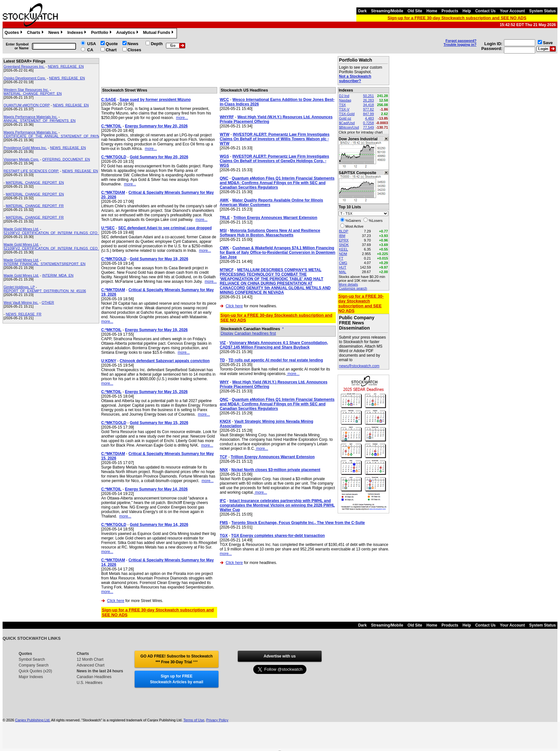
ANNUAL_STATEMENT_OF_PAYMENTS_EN (40, 121)
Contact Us (485, 11)
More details (348, 284)
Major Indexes (31, 677)
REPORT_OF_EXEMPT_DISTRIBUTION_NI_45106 (45, 291)
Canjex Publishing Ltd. (33, 720)
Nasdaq (345, 100)
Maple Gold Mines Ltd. (21, 229)
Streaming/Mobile (387, 11)
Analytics (128, 33)
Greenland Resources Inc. (24, 66)
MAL (343, 272)
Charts (36, 33)
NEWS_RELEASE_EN (66, 66)
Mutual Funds (159, 33)
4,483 (370, 118)
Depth (157, 44)
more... (182, 118)
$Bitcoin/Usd (349, 127)
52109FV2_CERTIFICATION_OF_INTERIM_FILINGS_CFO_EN (54, 233)
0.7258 (369, 123)
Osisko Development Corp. (25, 78)
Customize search (353, 288)
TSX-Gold (347, 114)
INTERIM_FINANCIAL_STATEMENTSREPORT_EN (44, 264)
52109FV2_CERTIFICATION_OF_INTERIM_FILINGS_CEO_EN (54, 248)
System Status (542, 11)
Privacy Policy (217, 720)
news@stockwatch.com (359, 366)
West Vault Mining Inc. (21, 302)
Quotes (14, 33)
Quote (112, 44)
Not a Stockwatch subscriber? (355, 79)
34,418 (369, 105)
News (56, 33)
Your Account (512, 11)
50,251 (369, 96)
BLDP (344, 231)
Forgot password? (461, 41)
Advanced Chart (91, 665)
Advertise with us (280, 656)
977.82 (369, 109)
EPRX (344, 240)
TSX (342, 105)
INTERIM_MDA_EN (58, 275)
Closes (135, 50)
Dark (362, 11)
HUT (343, 267)
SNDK (344, 245)
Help (467, 11)
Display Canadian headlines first (248, 333)
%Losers (376, 221)
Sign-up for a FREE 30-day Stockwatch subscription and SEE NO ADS (457, 18)
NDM (343, 254)
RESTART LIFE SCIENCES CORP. (31, 171)
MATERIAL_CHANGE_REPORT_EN (33, 94)
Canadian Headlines (94, 677)
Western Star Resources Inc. (26, 90)
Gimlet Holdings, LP (19, 287)
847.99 (369, 114)
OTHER (48, 302)
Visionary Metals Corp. (21, 159)
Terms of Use (194, 720)
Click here (116, 601)
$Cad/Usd (347, 123)
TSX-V (344, 109)
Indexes (77, 33)
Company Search (34, 665)
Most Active (354, 226)
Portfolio (102, 33)
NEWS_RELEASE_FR (24, 314)
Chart (111, 50)
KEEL (343, 249)
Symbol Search (32, 659)
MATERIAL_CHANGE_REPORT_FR (35, 206)
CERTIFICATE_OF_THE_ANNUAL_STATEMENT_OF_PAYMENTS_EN (60, 136)
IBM (342, 236)
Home (432, 11)
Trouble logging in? (460, 44)
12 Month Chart (90, 659)
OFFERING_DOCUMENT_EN (66, 159)
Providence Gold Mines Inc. (25, 148)
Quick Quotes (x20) (35, 671)
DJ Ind (344, 96)
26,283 (369, 100)
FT (341, 258)
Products (450, 11)
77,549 (369, 127)
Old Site (415, 11)
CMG (343, 263)
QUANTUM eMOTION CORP (27, 105)
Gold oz (345, 118)
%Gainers (353, 221)
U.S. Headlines (90, 683)
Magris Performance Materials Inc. (31, 117)
